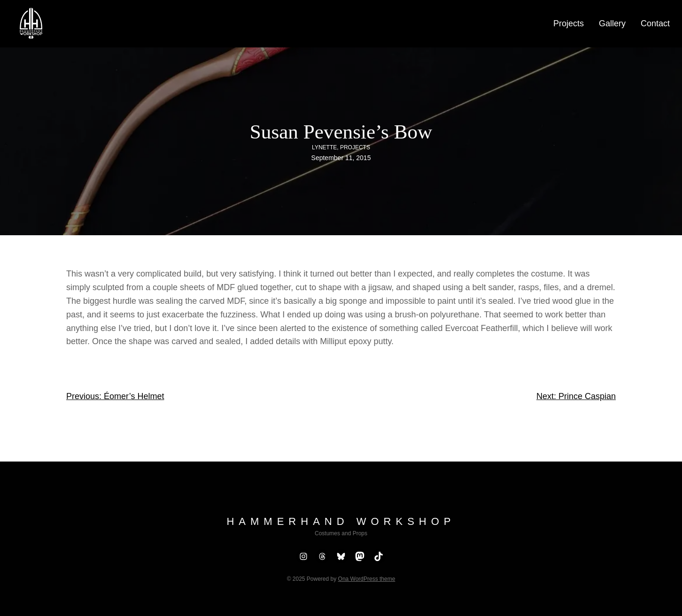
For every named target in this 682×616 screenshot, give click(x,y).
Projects (355, 147)
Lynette (324, 147)
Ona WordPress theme (367, 579)
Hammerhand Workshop (341, 521)
